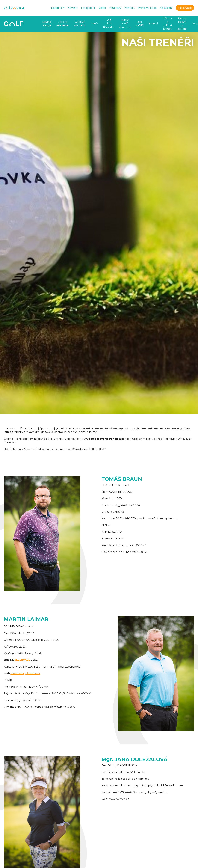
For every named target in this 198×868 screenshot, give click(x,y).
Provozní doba (147, 8)
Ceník (94, 24)
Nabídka (56, 8)
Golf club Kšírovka (109, 24)
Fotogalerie (88, 8)
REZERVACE (22, 660)
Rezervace (185, 8)
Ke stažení (166, 8)
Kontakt (130, 8)
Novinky (73, 8)
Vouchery (115, 8)
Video (102, 8)
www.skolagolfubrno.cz (25, 673)
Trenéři (153, 24)
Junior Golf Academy (125, 24)
